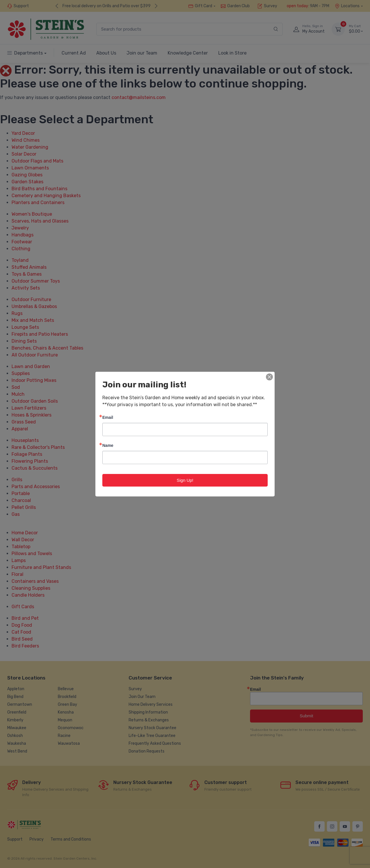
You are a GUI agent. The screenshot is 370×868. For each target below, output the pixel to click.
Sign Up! (185, 480)
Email (108, 417)
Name (108, 445)
